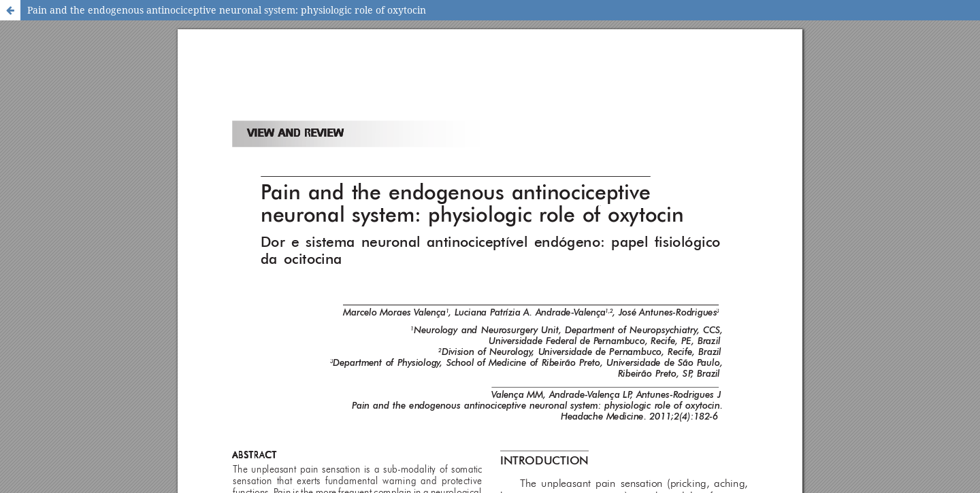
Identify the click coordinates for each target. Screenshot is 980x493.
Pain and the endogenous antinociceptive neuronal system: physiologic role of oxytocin (227, 10)
